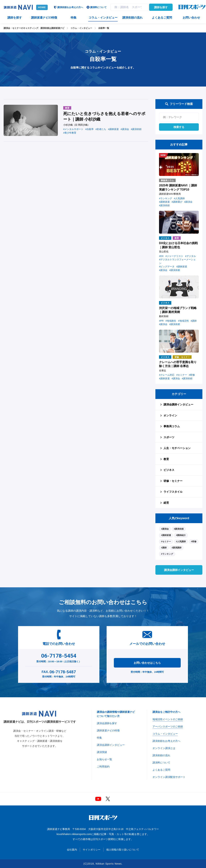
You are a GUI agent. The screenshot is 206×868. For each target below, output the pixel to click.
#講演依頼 (179, 529)
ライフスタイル (173, 492)
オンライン (170, 415)
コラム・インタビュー (81, 28)
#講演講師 (177, 548)
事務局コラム (172, 426)
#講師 (164, 548)
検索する (179, 127)
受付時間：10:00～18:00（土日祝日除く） (59, 657)
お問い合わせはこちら (147, 663)
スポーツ (169, 437)
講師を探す (161, 7)
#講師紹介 (181, 535)
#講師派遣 (166, 535)
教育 (166, 459)
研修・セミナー (173, 481)
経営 (166, 503)
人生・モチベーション (177, 448)
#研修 (194, 542)
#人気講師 (181, 542)
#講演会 (165, 529)
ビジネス (169, 470)
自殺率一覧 (104, 28)
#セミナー (166, 542)
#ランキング (167, 554)
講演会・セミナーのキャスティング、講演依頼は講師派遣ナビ (34, 28)
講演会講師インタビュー (178, 404)
